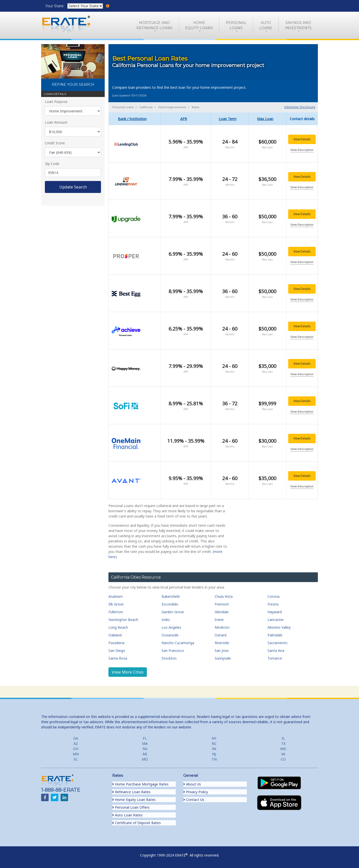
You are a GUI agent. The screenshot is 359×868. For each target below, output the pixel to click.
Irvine (219, 620)
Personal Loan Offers (131, 807)
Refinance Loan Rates (131, 792)
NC (214, 743)
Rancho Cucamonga (178, 643)
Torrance (275, 658)
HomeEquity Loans (199, 25)
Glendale (222, 612)
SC (76, 759)
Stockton (169, 658)
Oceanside (170, 635)
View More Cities (128, 672)
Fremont (222, 604)
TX (283, 743)
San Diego (117, 651)
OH (76, 749)
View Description (302, 150)
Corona (273, 596)
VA (283, 754)
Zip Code (52, 164)
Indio (166, 620)
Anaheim (116, 596)
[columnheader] (135, 119)
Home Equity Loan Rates (134, 800)
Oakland (115, 635)
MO (145, 759)
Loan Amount (56, 122)
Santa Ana (276, 651)
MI (145, 754)
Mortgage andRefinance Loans (154, 25)
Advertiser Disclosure (300, 107)
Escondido (170, 604)
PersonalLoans (236, 25)
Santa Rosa (118, 658)
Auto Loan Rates (127, 815)
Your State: (55, 6)
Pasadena (116, 643)
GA (76, 738)
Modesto (222, 627)
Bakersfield (171, 596)
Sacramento (277, 643)
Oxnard (221, 635)
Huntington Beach (123, 620)
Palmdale (275, 635)
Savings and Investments (298, 25)
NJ (214, 754)
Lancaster (276, 620)
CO (283, 759)
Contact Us (194, 800)
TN (214, 759)
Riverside (222, 643)
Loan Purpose (56, 102)
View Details (302, 139)
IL (283, 738)
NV (145, 749)
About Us (192, 784)
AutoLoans (266, 25)
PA (214, 749)
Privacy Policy (196, 792)
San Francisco (173, 651)
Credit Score (55, 143)
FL (145, 738)
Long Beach (118, 627)
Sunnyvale (223, 658)
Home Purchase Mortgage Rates (140, 784)
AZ (76, 743)
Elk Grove (116, 604)
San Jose (222, 651)
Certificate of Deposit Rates (136, 823)
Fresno (273, 604)
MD (283, 749)
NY (214, 738)
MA (145, 743)
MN (76, 754)
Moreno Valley (279, 627)
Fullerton (116, 612)
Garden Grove (173, 612)
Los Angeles (171, 627)
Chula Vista (224, 596)
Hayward (275, 612)
